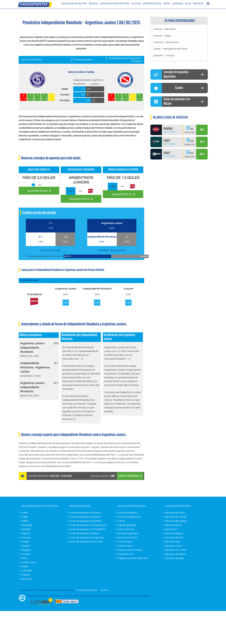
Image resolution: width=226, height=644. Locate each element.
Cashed (26, 575)
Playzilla (26, 546)
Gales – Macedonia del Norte (171, 49)
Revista (198, 4)
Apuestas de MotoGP (176, 517)
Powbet (26, 542)
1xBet (25, 513)
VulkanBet (27, 571)
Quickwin (26, 538)
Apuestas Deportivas (115, 4)
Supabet (26, 529)
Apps (167, 4)
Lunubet (26, 554)
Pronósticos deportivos (129, 517)
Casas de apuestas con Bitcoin (85, 517)
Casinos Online (125, 546)
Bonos (94, 4)
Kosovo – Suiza (162, 36)
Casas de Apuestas (74, 4)
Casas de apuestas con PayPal (85, 513)
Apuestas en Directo (128, 538)
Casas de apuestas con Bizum (85, 533)
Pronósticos (152, 4)
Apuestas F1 (172, 529)
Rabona (26, 533)
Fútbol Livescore (126, 529)
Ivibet (24, 558)
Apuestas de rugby (175, 558)
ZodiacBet (27, 525)
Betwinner (27, 579)
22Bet (25, 517)
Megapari (26, 550)
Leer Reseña (170, 132)
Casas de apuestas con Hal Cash (86, 542)
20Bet (25, 521)
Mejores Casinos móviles (130, 550)
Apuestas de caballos (176, 521)
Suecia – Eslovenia (165, 29)
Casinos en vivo (125, 554)
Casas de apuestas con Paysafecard (88, 525)
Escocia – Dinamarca (166, 43)
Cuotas (136, 4)
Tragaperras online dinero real (132, 558)
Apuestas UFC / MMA (176, 550)
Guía (188, 4)
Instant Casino (29, 562)
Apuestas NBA (172, 542)
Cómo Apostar (125, 542)
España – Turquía (164, 56)
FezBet (25, 567)
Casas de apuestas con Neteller (86, 521)
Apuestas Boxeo (173, 525)
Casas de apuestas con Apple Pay (87, 538)
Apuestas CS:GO (174, 546)
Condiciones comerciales (87, 590)
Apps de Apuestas (126, 525)
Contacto (104, 590)
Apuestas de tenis (174, 538)
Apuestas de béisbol (175, 554)
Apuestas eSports (174, 533)
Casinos (178, 4)
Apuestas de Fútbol (175, 513)
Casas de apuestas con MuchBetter (88, 529)
